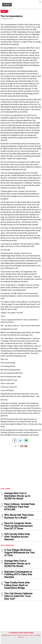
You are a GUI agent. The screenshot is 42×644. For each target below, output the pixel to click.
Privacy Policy (28, 635)
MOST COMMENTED (7, 545)
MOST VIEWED (5, 489)
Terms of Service (18, 635)
